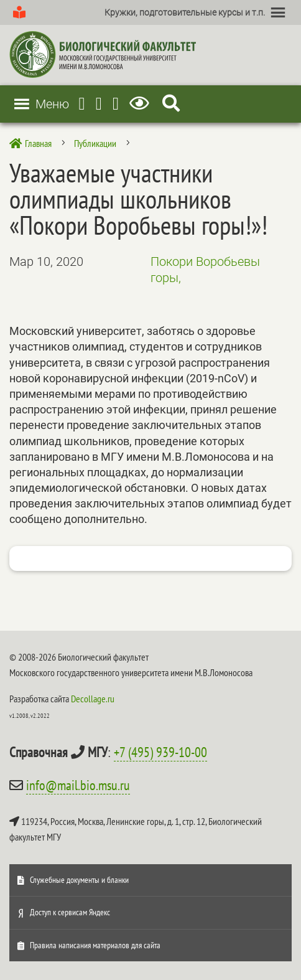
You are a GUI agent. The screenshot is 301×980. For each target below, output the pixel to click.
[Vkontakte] (116, 104)
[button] (185, 12)
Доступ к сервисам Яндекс (70, 912)
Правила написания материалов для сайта (95, 945)
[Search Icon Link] (171, 104)
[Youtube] (99, 104)
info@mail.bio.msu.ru (78, 785)
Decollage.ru (93, 699)
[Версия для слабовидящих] (141, 104)
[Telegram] (82, 104)
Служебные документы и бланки (79, 880)
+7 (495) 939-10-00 (160, 752)
